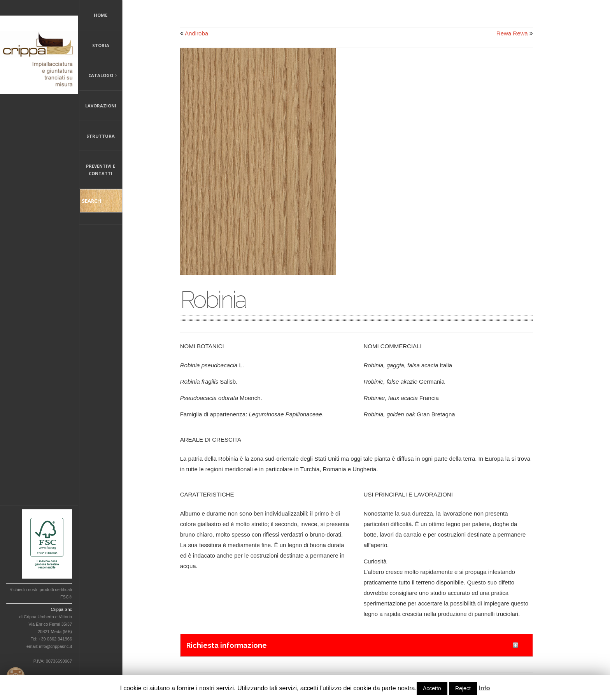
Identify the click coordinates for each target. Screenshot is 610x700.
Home (101, 15)
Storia (101, 45)
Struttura (101, 136)
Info (484, 688)
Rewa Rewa (512, 33)
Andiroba (196, 33)
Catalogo (98, 76)
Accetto (432, 688)
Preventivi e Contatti (101, 170)
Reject (463, 688)
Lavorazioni (101, 106)
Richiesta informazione (227, 645)
